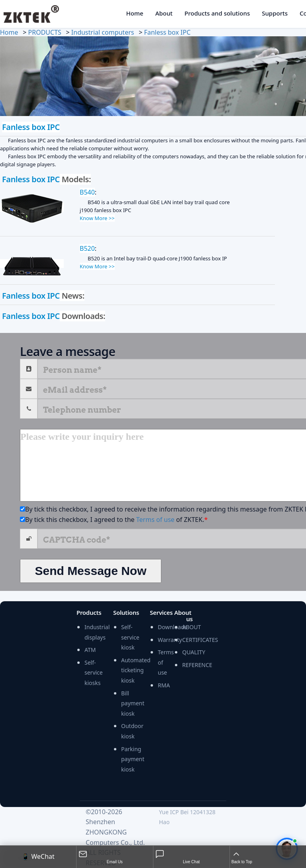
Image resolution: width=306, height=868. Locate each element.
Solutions (126, 612)
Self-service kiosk (130, 637)
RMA (164, 685)
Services (161, 612)
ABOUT (191, 627)
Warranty (170, 640)
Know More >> (97, 218)
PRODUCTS (45, 32)
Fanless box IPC (167, 32)
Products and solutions (217, 13)
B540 (87, 192)
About (164, 13)
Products (89, 612)
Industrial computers (103, 32)
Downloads (172, 627)
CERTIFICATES (200, 640)
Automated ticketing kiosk (136, 670)
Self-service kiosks (94, 673)
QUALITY (194, 652)
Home (134, 13)
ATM (90, 650)
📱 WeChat (38, 856)
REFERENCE (197, 665)
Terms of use (155, 520)
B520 (87, 248)
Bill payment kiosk (133, 703)
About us (183, 616)
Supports (275, 13)
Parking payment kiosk (133, 759)
